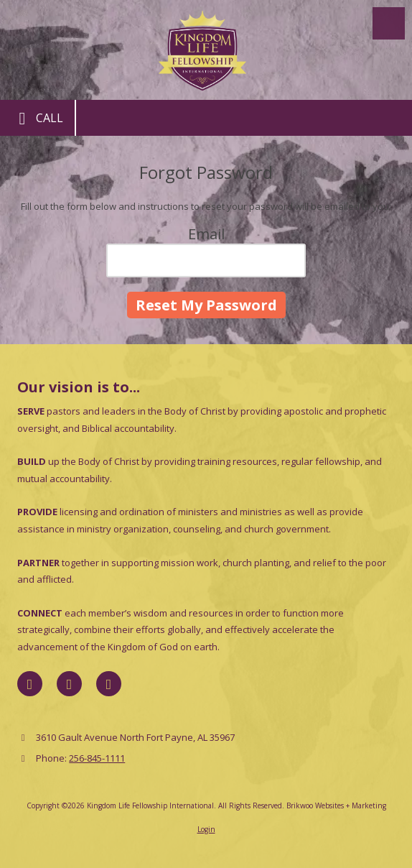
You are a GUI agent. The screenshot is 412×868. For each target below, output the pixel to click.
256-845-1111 (97, 758)
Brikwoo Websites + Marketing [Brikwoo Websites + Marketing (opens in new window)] (336, 805)
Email (206, 234)
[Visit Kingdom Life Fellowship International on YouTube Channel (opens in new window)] (109, 684)
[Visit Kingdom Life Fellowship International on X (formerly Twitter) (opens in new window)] (69, 684)
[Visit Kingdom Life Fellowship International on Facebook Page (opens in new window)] (30, 684)
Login (206, 829)
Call (37, 119)
